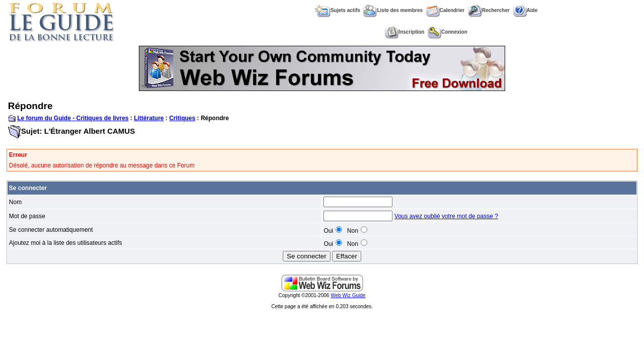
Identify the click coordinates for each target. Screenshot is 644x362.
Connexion (448, 32)
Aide (526, 10)
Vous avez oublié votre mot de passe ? (446, 216)
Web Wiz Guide (348, 295)
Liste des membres (393, 10)
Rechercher (489, 10)
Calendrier (445, 10)
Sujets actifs (338, 10)
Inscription (405, 32)
